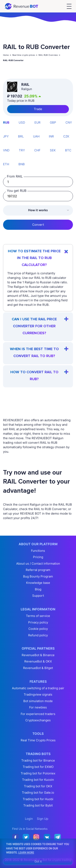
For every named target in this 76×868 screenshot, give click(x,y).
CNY (69, 122)
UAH (36, 136)
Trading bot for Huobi (38, 799)
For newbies (38, 707)
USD (22, 122)
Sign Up (43, 819)
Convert (38, 225)
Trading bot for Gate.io (38, 793)
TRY (22, 150)
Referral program (38, 570)
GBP (53, 122)
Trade (38, 109)
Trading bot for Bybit (38, 805)
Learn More (26, 852)
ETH (6, 164)
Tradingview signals (38, 694)
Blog (38, 589)
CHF (37, 150)
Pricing (38, 557)
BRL (21, 136)
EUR (37, 122)
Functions (38, 551)
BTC (68, 150)
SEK (53, 150)
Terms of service (38, 616)
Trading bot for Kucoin (38, 780)
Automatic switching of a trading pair (38, 688)
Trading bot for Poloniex (38, 773)
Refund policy (38, 635)
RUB (6, 122)
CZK (66, 136)
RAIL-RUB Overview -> (49, 55)
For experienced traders (38, 714)
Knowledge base (38, 583)
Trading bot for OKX (38, 786)
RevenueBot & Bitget (38, 668)
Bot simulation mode (38, 701)
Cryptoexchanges (38, 720)
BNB (22, 164)
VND (6, 150)
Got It (38, 861)
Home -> (7, 55)
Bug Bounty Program (38, 576)
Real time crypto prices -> (25, 55)
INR (51, 136)
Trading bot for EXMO (38, 767)
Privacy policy (38, 622)
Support (38, 596)
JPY (6, 136)
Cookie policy (38, 629)
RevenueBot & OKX (38, 661)
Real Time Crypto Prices (38, 740)
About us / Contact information (38, 564)
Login (29, 819)
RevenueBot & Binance (38, 655)
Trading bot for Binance (38, 760)
